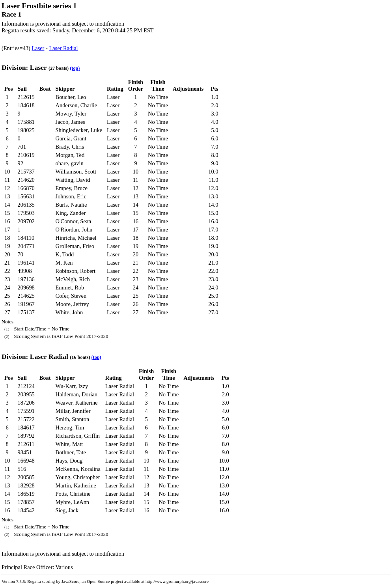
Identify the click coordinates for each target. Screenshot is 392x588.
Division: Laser (24, 67)
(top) (75, 68)
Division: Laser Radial (35, 357)
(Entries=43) (17, 48)
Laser (38, 48)
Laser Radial (63, 48)
